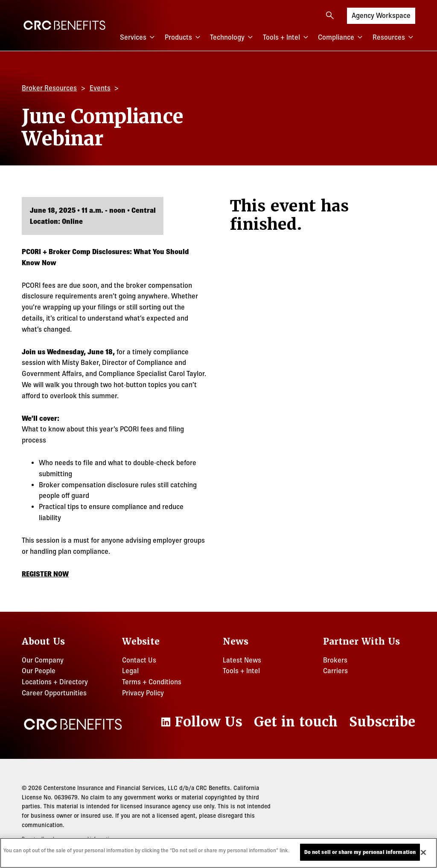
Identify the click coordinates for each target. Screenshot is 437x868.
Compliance (341, 37)
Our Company (43, 660)
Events (100, 88)
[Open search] (330, 15)
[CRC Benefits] (64, 25)
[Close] (423, 852)
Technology (232, 37)
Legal (130, 671)
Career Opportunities (54, 693)
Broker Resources (49, 88)
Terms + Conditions (152, 682)
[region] (218, 853)
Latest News (242, 660)
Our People (39, 671)
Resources (394, 37)
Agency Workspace (381, 15)
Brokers (335, 660)
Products (184, 37)
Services (138, 37)
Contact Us (139, 660)
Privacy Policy (143, 693)
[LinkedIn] (201, 722)
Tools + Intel (287, 37)
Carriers (335, 671)
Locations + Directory (55, 682)
